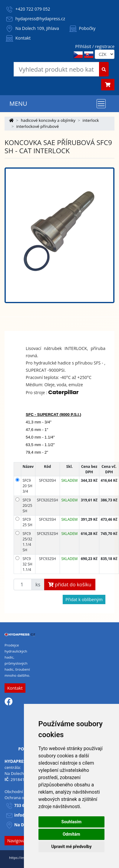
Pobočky (82, 28)
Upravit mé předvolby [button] (71, 847)
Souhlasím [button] (72, 822)
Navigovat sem (22, 841)
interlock (91, 120)
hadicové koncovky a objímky (48, 120)
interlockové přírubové (38, 126)
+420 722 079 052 (33, 9)
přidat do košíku (70, 585)
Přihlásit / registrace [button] (95, 46)
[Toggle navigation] (101, 104)
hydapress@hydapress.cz (40, 19)
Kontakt (18, 38)
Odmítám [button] (71, 834)
